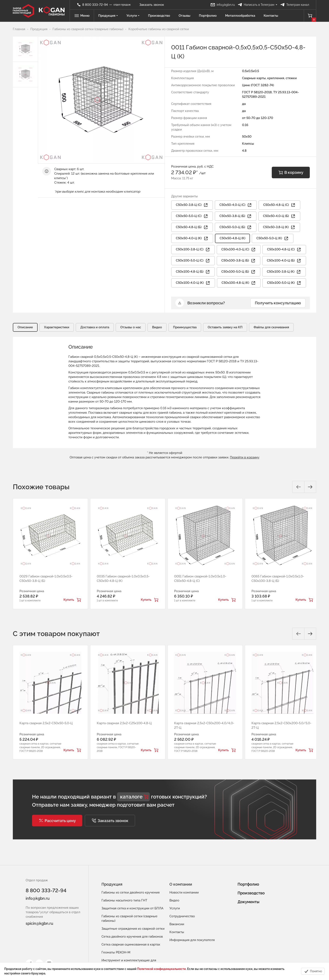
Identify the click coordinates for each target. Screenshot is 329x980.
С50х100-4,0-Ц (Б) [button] (284, 261)
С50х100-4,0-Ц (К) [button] (193, 283)
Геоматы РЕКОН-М (116, 952)
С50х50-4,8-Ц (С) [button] (279, 205)
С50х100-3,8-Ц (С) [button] (193, 250)
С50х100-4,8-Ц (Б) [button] (193, 272)
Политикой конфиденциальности (162, 969)
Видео (174, 900)
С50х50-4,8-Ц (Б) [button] (192, 227)
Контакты (271, 16)
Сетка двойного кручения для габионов (132, 937)
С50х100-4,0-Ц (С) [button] (239, 250)
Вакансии (177, 924)
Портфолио (208, 16)
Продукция (108, 16)
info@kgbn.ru (38, 898)
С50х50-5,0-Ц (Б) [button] (236, 227)
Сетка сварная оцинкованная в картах (131, 944)
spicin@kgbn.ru (39, 923)
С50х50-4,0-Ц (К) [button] (192, 238)
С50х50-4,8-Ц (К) (232, 238)
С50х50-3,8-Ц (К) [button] (279, 227)
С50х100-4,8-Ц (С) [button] (284, 250)
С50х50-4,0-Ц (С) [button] (236, 205)
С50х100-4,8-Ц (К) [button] (239, 283)
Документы (248, 902)
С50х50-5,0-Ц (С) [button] (192, 216)
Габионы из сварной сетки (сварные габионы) (129, 918)
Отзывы (184, 16)
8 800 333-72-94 (46, 890)
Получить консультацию (278, 303)
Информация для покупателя (192, 940)
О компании (181, 884)
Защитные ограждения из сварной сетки (133, 929)
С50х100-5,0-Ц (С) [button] (193, 261)
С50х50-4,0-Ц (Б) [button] (279, 216)
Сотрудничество (182, 916)
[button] (57, 821)
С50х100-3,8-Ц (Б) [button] (239, 261)
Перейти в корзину (245, 457)
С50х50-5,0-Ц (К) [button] (273, 238)
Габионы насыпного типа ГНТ (124, 900)
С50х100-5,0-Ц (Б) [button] (239, 272)
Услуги (133, 16)
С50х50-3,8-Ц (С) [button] (192, 205)
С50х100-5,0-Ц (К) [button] (284, 283)
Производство (159, 16)
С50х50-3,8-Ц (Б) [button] (236, 216)
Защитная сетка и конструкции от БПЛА (132, 908)
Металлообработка (240, 16)
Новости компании (184, 892)
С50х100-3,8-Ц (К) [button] (284, 272)
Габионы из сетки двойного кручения (131, 892)
